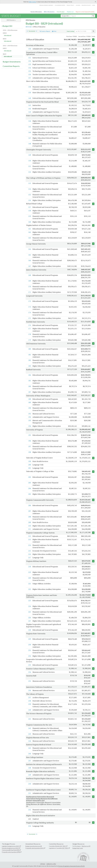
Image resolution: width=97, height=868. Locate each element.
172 (30, 301)
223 (30, 601)
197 (30, 446)
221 (30, 584)
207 (30, 511)
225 (30, 612)
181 (30, 355)
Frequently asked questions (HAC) (35, 848)
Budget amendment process (33, 846)
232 (30, 656)
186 (30, 386)
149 (30, 155)
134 (30, 68)
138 (30, 87)
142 (30, 109)
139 (30, 93)
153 (30, 183)
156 (30, 200)
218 (30, 567)
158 (30, 211)
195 (30, 435)
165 (30, 255)
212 (30, 536)
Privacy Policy (70, 5)
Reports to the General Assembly (85, 12)
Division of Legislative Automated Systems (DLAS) (71, 866)
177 (30, 329)
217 (30, 558)
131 (30, 58)
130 (30, 49)
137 (30, 78)
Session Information (36, 12)
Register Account (86, 5)
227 (30, 621)
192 (30, 417)
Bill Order (29, 27)
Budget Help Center (78, 848)
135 (30, 71)
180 (30, 349)
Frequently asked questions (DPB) (11, 852)
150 (30, 161)
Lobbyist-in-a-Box (51, 864)
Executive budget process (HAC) (10, 848)
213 (30, 539)
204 (30, 488)
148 (30, 144)
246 (30, 754)
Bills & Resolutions (49, 12)
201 (30, 468)
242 (30, 728)
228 (30, 630)
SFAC (65, 846)
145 (30, 127)
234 (30, 672)
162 (30, 232)
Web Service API (86, 846)
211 (30, 529)
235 (30, 681)
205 (30, 494)
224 (30, 606)
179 (30, 340)
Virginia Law (70, 12)
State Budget (61, 12)
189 (30, 402)
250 (30, 784)
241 (30, 719)
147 (30, 138)
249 (30, 775)
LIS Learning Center (60, 5)
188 (30, 399)
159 (30, 216)
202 (30, 477)
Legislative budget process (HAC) (11, 846)
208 (30, 517)
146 (30, 132)
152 (30, 172)
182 (30, 360)
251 (30, 793)
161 (30, 229)
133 (30, 64)
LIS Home (43, 864)
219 (30, 572)
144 (30, 121)
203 (30, 483)
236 (30, 690)
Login (94, 5)
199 (30, 461)
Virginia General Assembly (46, 5)
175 (30, 318)
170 (30, 286)
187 (30, 392)
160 (30, 222)
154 (30, 189)
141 (30, 105)
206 (30, 505)
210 (30, 526)
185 (30, 381)
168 (30, 275)
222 (30, 589)
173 (30, 307)
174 (30, 312)
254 (30, 826)
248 (30, 768)
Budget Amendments (12, 62)
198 (30, 452)
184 (30, 375)
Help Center (32, 2)
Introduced (8, 35)
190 (30, 408)
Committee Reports (11, 66)
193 (30, 420)
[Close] (95, 2)
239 (30, 704)
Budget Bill (66, 16)
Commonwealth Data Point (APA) (11, 850)
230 (30, 645)
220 (30, 578)
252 (30, 810)
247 (30, 761)
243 (30, 734)
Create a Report (45, 31)
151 (30, 166)
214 (30, 545)
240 (30, 710)
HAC (61, 846)
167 (30, 266)
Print (54, 31)
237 (30, 697)
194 (30, 426)
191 (30, 414)
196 (30, 441)
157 (30, 207)
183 (30, 366)
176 (30, 325)
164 (30, 249)
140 (30, 98)
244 (30, 741)
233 (30, 665)
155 (30, 195)
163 (30, 238)
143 (30, 112)
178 (30, 334)
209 (30, 522)
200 (30, 465)
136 (30, 74)
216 (30, 554)
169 (30, 281)
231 (30, 650)
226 (30, 618)
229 (30, 639)
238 (30, 701)
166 (30, 260)
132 (30, 61)
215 (30, 551)
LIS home (78, 5)
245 (30, 748)
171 (30, 292)
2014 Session (11, 20)
